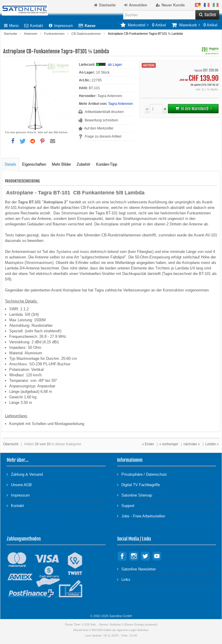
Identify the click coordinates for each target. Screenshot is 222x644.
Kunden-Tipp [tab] (107, 164)
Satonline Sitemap (135, 495)
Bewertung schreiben (101, 120)
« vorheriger (169, 444)
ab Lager (115, 65)
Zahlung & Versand (25, 474)
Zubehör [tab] (83, 164)
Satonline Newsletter (136, 569)
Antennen (31, 34)
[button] (13, 141)
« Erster (148, 444)
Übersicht (11, 444)
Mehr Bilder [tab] (61, 164)
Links (124, 579)
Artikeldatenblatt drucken (104, 112)
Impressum (61, 26)
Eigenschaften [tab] (34, 164)
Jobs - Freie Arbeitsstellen (141, 516)
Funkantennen (54, 34)
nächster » (192, 444)
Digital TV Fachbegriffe (138, 485)
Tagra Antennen (121, 104)
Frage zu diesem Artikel (103, 136)
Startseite (10, 34)
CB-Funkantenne (95, 208)
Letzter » (212, 444)
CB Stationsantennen (86, 34)
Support (126, 505)
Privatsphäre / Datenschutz (142, 474)
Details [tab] (10, 164)
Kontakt (34, 26)
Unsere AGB (19, 485)
